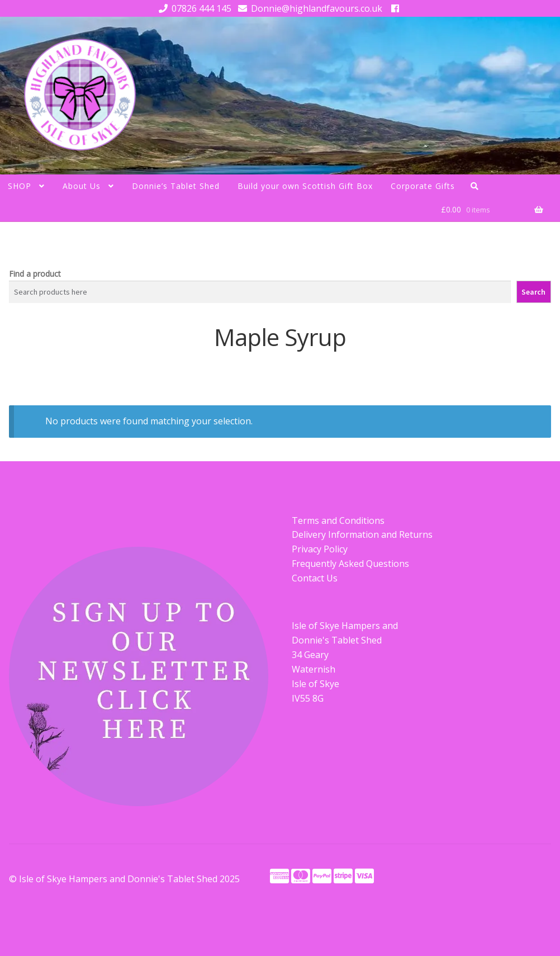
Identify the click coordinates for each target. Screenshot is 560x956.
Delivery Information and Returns (362, 534)
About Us (82, 186)
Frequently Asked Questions (350, 564)
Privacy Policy (320, 549)
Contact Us (315, 578)
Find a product (35, 274)
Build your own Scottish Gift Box (305, 186)
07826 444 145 (193, 8)
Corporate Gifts (423, 186)
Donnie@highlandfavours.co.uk (308, 8)
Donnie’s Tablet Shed (176, 186)
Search (533, 292)
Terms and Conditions (338, 520)
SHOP (20, 186)
